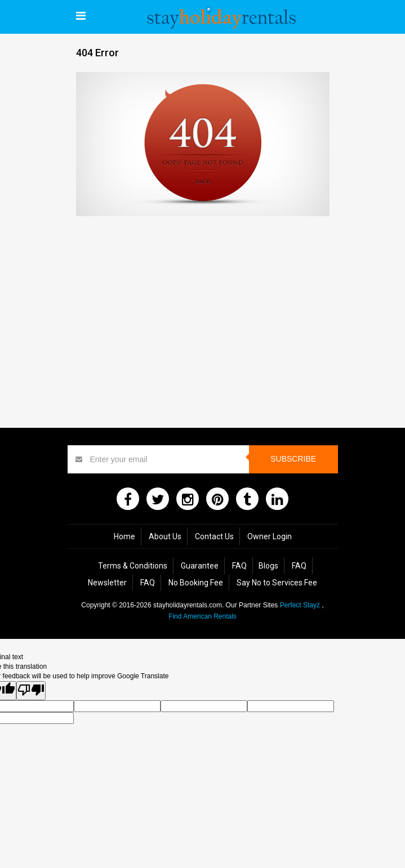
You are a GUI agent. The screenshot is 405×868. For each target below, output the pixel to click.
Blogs (268, 566)
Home (124, 536)
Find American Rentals (202, 616)
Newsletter (107, 583)
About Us (165, 536)
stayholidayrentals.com (188, 605)
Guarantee (200, 566)
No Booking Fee (196, 583)
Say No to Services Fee (277, 583)
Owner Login (270, 536)
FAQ (239, 566)
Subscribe (293, 459)
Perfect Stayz (300, 605)
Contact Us (214, 536)
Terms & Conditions (133, 566)
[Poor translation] (31, 690)
